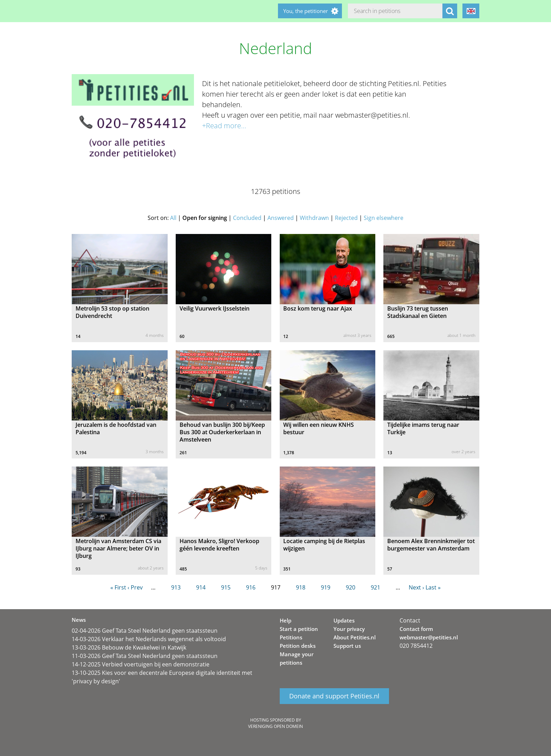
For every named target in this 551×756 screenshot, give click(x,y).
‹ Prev (135, 587)
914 (201, 587)
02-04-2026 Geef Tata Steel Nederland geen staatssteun (145, 631)
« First (118, 587)
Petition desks (298, 646)
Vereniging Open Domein (275, 726)
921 (375, 587)
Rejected (346, 218)
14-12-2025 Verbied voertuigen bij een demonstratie (141, 664)
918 (301, 587)
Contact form (416, 629)
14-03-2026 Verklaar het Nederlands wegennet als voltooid (149, 639)
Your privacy (349, 629)
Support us (347, 646)
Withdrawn (314, 218)
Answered (281, 218)
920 (351, 587)
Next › (416, 587)
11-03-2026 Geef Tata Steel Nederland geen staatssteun (145, 656)
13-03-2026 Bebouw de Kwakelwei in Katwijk (129, 647)
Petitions (291, 637)
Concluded (247, 218)
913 (176, 587)
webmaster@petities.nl (429, 637)
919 (326, 587)
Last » (433, 587)
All (173, 218)
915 (226, 587)
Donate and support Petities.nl (334, 696)
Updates (344, 620)
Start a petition (299, 629)
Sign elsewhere (384, 218)
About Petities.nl (355, 637)
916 (251, 587)
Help (286, 620)
